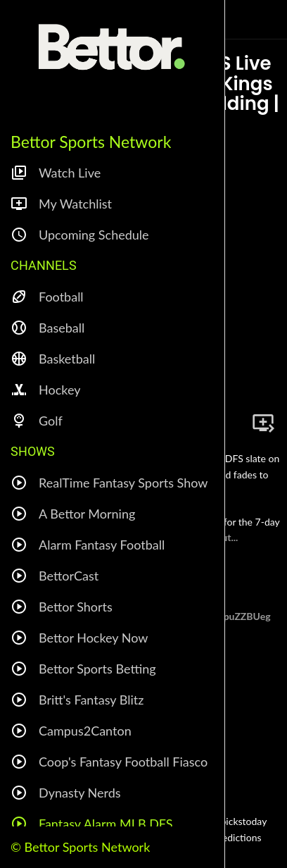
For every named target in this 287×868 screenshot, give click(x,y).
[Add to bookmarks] (263, 423)
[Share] (229, 423)
